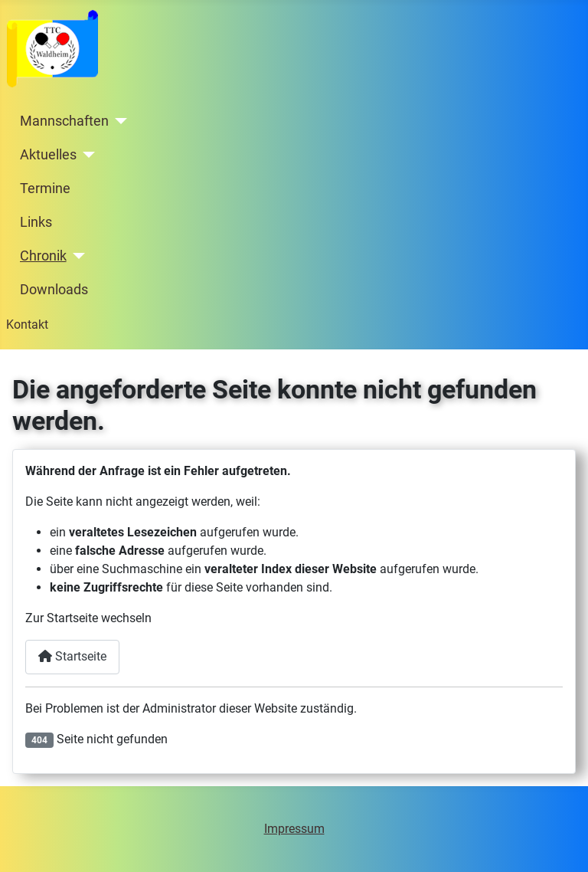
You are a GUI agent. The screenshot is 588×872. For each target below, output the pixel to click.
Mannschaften (64, 121)
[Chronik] (76, 256)
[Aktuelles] (86, 155)
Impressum (294, 829)
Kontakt (27, 325)
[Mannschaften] (118, 121)
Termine (45, 188)
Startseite (72, 656)
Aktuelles (48, 155)
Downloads (54, 290)
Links (36, 222)
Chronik (43, 256)
